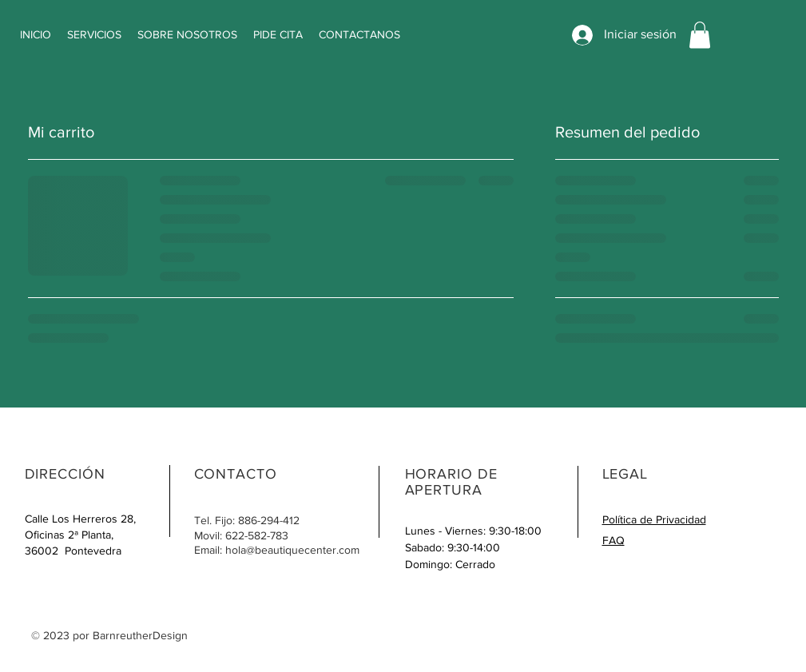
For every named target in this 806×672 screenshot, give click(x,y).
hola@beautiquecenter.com (292, 550)
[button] (700, 35)
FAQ (613, 540)
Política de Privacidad (654, 519)
